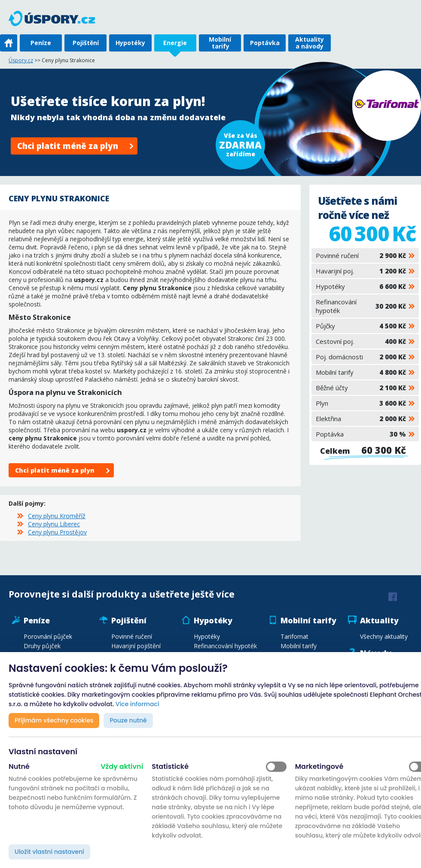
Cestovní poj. (361, 341)
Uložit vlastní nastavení (49, 852)
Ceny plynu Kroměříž (57, 516)
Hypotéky (130, 43)
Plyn (361, 403)
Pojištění (86, 43)
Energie (175, 43)
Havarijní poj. (361, 271)
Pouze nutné (128, 720)
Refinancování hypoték (361, 306)
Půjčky (361, 326)
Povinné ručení (361, 255)
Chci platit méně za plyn (68, 146)
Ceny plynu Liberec (54, 524)
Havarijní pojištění (136, 646)
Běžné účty (361, 388)
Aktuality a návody (310, 43)
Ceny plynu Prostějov (57, 532)
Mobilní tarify (220, 43)
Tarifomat (294, 636)
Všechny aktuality (384, 636)
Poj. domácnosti (361, 357)
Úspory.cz (21, 60)
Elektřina (361, 419)
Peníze (41, 43)
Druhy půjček (42, 646)
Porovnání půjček (48, 636)
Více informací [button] (137, 704)
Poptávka (265, 43)
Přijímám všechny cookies (54, 720)
